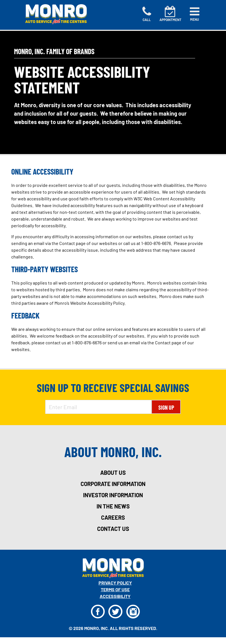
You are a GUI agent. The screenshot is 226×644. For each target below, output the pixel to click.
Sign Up (166, 407)
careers (113, 517)
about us (113, 473)
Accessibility (115, 596)
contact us (113, 529)
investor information (113, 495)
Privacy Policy (115, 583)
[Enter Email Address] (98, 407)
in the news (113, 506)
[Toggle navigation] (195, 14)
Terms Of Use (115, 589)
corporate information (113, 484)
